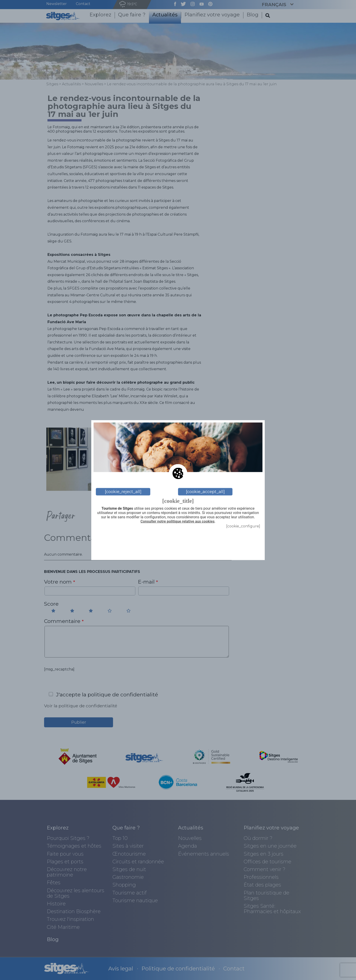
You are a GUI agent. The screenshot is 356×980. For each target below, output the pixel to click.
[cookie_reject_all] (123, 492)
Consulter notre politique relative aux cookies (178, 521)
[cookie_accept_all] (205, 492)
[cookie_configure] (243, 526)
